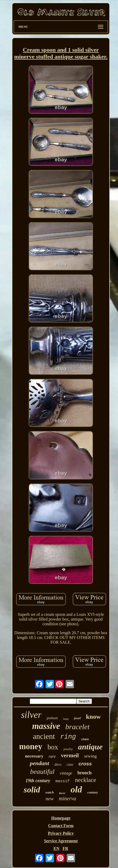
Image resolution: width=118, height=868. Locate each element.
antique (90, 747)
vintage (66, 773)
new (50, 799)
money (31, 746)
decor (62, 793)
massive (46, 726)
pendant (39, 763)
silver (31, 715)
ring (68, 737)
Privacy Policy (61, 833)
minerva (68, 798)
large (66, 719)
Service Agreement (61, 841)
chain (85, 739)
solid (32, 790)
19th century (38, 781)
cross (85, 764)
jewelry (68, 749)
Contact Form (61, 826)
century (92, 792)
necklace (86, 780)
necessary (34, 756)
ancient (44, 736)
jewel (77, 718)
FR (65, 848)
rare (52, 756)
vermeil (70, 755)
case (70, 764)
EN (56, 848)
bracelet (77, 727)
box (53, 747)
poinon (52, 718)
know (93, 717)
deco (58, 764)
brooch (85, 773)
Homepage (61, 818)
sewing (90, 756)
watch (50, 792)
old (76, 789)
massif (63, 781)
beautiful (42, 772)
